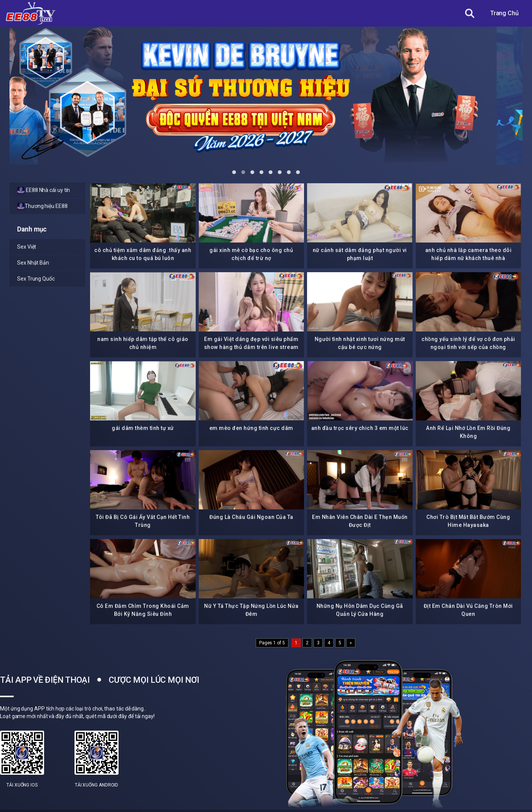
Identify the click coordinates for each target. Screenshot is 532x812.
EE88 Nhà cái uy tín (44, 190)
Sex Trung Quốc (36, 279)
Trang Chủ (504, 13)
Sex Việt (27, 247)
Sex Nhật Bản (33, 263)
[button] (234, 172)
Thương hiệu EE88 (42, 206)
